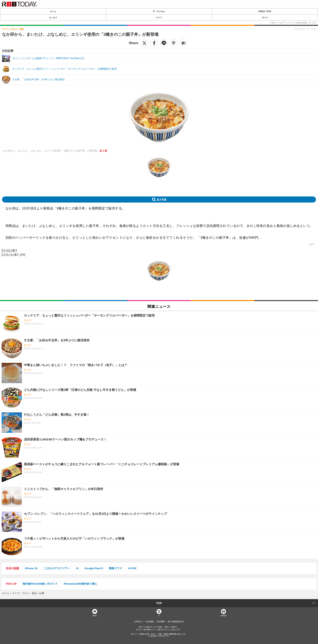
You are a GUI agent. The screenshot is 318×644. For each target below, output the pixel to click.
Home (95, 615)
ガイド (265, 17)
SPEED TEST (265, 11)
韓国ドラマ (115, 568)
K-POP (132, 568)
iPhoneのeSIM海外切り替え (80, 584)
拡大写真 (162, 199)
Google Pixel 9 (94, 568)
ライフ (159, 17)
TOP (159, 603)
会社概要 (161, 622)
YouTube (223, 615)
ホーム (53, 11)
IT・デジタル (159, 11)
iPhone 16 (31, 568)
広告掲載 (149, 622)
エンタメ (53, 17)
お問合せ (138, 622)
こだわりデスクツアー (57, 568)
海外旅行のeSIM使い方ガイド (40, 584)
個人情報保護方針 (176, 622)
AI (77, 568)
